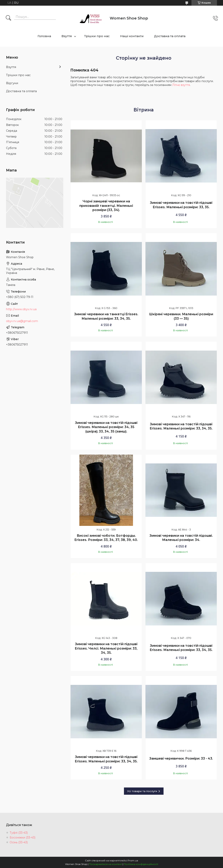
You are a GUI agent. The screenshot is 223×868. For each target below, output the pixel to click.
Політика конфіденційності (141, 864)
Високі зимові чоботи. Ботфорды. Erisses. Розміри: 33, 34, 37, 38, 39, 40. (106, 538)
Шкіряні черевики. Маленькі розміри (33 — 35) (181, 316)
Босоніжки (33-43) (23, 837)
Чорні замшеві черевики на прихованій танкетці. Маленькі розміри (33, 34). (106, 206)
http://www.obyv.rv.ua (21, 309)
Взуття (67, 36)
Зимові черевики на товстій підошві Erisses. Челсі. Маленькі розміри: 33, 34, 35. (106, 648)
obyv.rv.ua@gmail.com (22, 321)
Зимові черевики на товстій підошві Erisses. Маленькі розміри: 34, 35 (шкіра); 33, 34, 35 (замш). (106, 427)
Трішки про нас (97, 36)
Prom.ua (133, 860)
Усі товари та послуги (142, 791)
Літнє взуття (181, 85)
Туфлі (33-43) (19, 833)
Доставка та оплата (170, 36)
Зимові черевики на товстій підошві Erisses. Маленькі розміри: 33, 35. (181, 205)
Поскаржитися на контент (105, 864)
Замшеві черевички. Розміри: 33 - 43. (181, 758)
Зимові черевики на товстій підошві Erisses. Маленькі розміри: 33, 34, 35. (181, 426)
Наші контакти (132, 36)
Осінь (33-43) (19, 842)
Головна (44, 36)
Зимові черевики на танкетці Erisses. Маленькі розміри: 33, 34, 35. (106, 316)
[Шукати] (8, 18)
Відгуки (12, 83)
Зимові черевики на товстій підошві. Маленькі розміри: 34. (181, 538)
